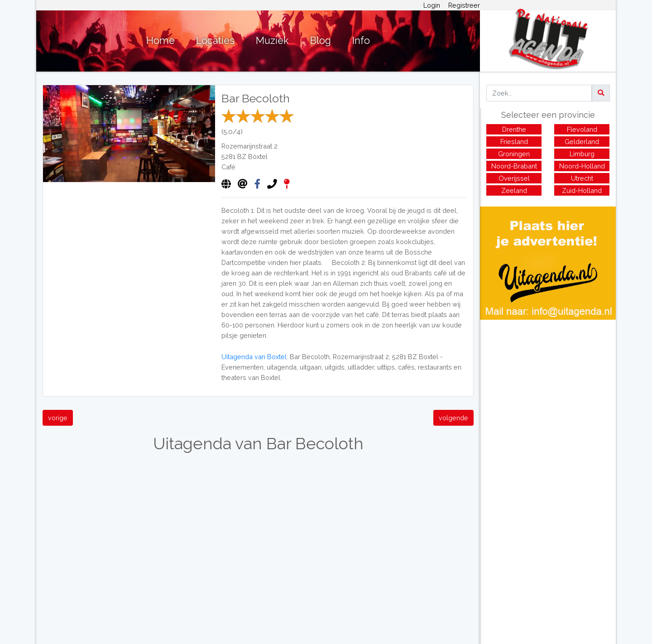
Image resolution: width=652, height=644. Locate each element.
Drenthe (514, 129)
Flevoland (582, 129)
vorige (58, 418)
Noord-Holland (582, 166)
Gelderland (582, 142)
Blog (321, 41)
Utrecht (582, 178)
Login (432, 5)
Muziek (272, 41)
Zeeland (514, 190)
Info (361, 41)
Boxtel (258, 156)
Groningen (514, 154)
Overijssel (514, 178)
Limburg (582, 154)
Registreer (464, 5)
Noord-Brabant (514, 166)
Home (161, 41)
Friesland (514, 142)
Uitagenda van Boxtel (254, 357)
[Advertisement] (548, 383)
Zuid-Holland (582, 190)
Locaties (215, 41)
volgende (453, 418)
